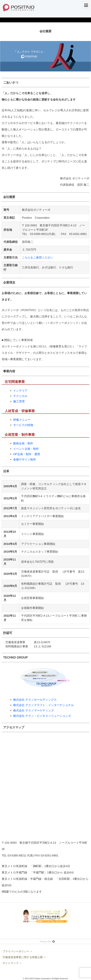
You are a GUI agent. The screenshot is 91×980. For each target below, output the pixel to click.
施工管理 (19, 401)
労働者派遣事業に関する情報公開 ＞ (24, 957)
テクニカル (20, 396)
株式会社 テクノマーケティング (34, 711)
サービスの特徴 (23, 425)
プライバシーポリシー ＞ (18, 951)
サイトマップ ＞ (12, 963)
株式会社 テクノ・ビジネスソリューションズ (42, 716)
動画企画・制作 (23, 443)
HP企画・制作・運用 (27, 454)
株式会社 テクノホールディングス (35, 700)
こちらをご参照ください (38, 258)
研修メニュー (22, 420)
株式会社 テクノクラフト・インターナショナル (43, 705)
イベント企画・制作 (26, 449)
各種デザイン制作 (25, 460)
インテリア (20, 391)
